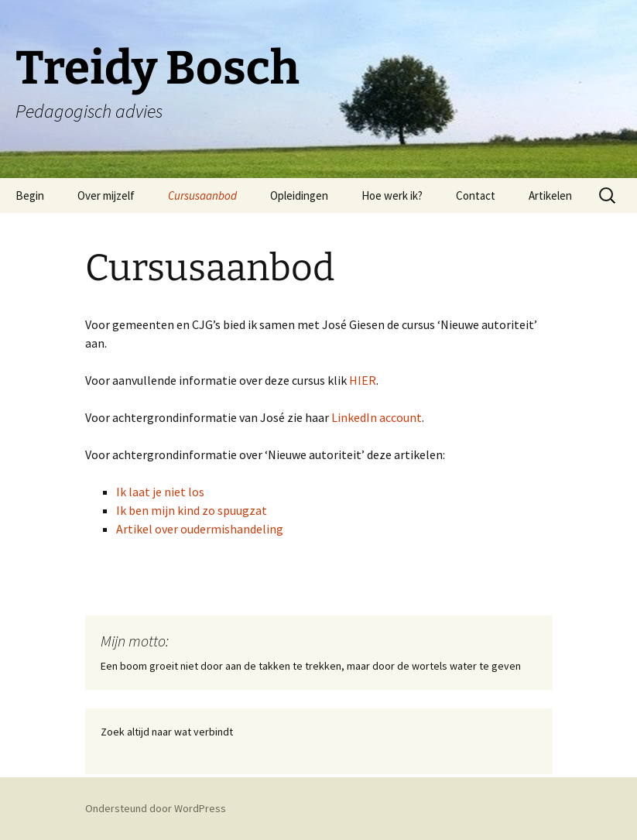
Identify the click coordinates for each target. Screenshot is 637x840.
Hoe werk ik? (392, 195)
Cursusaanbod (202, 195)
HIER (363, 380)
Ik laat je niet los (160, 492)
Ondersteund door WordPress (156, 808)
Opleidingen (299, 195)
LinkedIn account (377, 417)
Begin (30, 195)
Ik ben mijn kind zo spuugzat (192, 510)
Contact (476, 195)
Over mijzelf (106, 195)
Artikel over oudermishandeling (200, 529)
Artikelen (550, 195)
